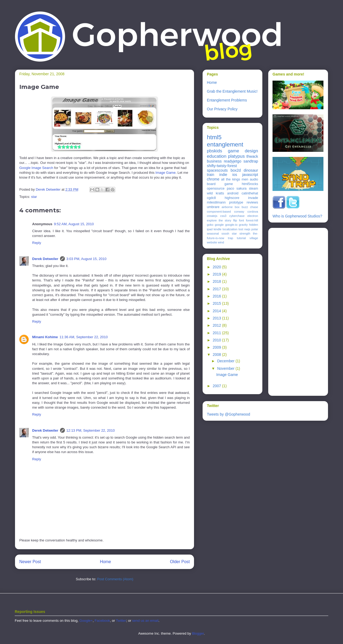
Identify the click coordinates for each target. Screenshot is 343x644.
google (219, 225)
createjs (212, 216)
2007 (217, 386)
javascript (250, 175)
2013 (217, 318)
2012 (217, 325)
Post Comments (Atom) (115, 579)
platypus (236, 156)
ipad (210, 229)
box (237, 207)
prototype (236, 202)
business (214, 161)
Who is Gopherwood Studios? (297, 216)
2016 (217, 296)
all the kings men (235, 179)
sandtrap (251, 161)
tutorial (241, 238)
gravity (243, 225)
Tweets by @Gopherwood (228, 414)
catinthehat (250, 193)
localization (230, 229)
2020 (217, 267)
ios (235, 175)
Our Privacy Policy (222, 109)
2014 (217, 311)
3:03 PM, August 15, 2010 (87, 259)
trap (231, 238)
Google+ (86, 621)
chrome (213, 179)
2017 (217, 289)
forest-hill (252, 220)
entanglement (225, 144)
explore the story (219, 220)
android (233, 193)
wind (221, 242)
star (34, 197)
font (242, 220)
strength (245, 234)
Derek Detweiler (45, 259)
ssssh (225, 234)
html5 (214, 137)
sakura (241, 189)
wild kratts (215, 193)
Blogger (198, 633)
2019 (217, 274)
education (217, 156)
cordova (253, 212)
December (226, 361)
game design (243, 151)
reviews (252, 202)
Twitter (121, 621)
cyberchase (237, 216)
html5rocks (250, 184)
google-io (231, 225)
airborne (227, 207)
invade (253, 198)
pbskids (215, 151)
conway (239, 212)
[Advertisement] (294, 310)
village (254, 238)
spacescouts (217, 170)
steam (253, 189)
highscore (232, 198)
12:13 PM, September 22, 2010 (91, 430)
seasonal (213, 234)
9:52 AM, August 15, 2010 (74, 224)
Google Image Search (36, 168)
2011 (217, 333)
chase (254, 207)
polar (255, 229)
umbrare (213, 207)
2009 (217, 347)
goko (210, 225)
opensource (216, 189)
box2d (236, 170)
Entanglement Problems (227, 100)
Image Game (165, 173)
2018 (217, 281)
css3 (223, 216)
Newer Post (30, 562)
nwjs (247, 229)
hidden (253, 225)
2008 (217, 355)
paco (230, 189)
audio (254, 179)
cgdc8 (211, 198)
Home (106, 562)
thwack (252, 156)
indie (223, 175)
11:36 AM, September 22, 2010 (84, 337)
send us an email (145, 621)
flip (235, 220)
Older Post (180, 562)
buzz (245, 207)
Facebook (102, 621)
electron (253, 216)
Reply (37, 243)
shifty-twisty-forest (222, 166)
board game (220, 184)
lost (241, 229)
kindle (217, 229)
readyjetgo (232, 161)
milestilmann (216, 202)
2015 (217, 303)
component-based (219, 212)
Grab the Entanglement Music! (232, 91)
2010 (217, 340)
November (226, 368)
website (212, 242)
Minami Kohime (45, 337)
